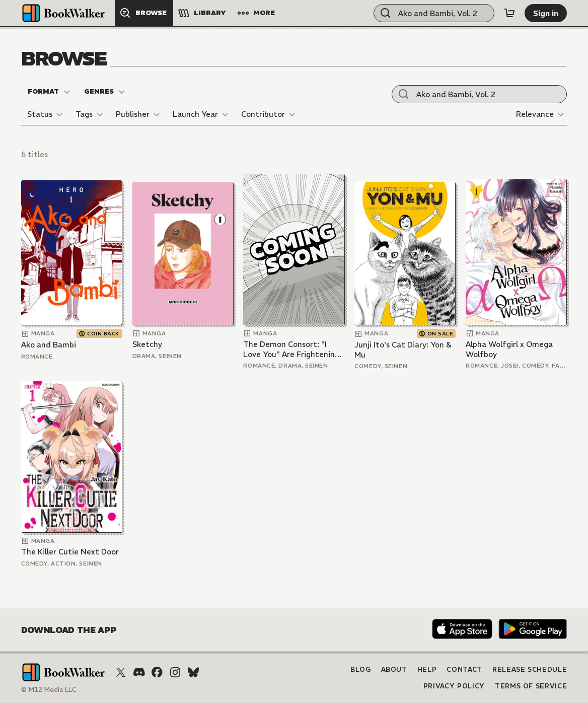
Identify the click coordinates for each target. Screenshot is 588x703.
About (394, 670)
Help (427, 670)
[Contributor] (270, 114)
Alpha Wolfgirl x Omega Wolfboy (509, 349)
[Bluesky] (193, 672)
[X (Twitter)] (121, 672)
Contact (464, 670)
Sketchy (147, 344)
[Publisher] (139, 114)
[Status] (46, 114)
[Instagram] (175, 672)
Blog (361, 670)
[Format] (49, 92)
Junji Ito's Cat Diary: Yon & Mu (403, 350)
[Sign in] (546, 13)
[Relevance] (541, 114)
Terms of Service (531, 686)
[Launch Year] (202, 114)
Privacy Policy (454, 686)
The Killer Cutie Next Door (70, 552)
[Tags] (91, 114)
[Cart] (509, 13)
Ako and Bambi (49, 345)
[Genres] (105, 92)
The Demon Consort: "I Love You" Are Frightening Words (291, 349)
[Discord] (139, 672)
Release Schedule (530, 670)
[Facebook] (157, 672)
